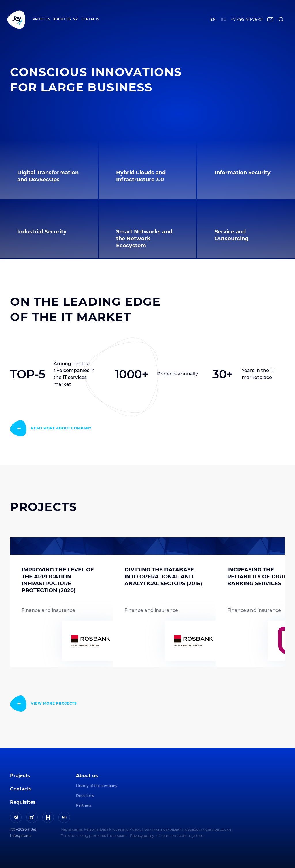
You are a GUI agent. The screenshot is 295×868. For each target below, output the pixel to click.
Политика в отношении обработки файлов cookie (187, 829)
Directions (85, 796)
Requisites (23, 802)
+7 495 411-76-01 (247, 19)
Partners (84, 805)
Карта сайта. (72, 829)
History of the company (97, 786)
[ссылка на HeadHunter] (64, 817)
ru (224, 19)
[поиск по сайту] (281, 19)
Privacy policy (142, 836)
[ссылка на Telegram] (16, 817)
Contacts (90, 19)
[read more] (51, 428)
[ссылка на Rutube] (32, 817)
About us (87, 776)
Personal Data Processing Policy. (112, 829)
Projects (41, 19)
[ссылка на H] (48, 817)
